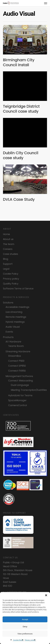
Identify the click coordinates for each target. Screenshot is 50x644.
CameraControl (18, 405)
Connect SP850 (17, 366)
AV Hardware (13, 342)
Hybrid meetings (15, 322)
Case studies (10, 254)
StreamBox (15, 356)
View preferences (25, 634)
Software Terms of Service (18, 289)
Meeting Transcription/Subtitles (29, 390)
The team (9, 244)
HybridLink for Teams (20, 395)
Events (9, 332)
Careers (8, 249)
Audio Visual (13, 327)
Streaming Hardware (18, 351)
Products (8, 337)
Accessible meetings (17, 307)
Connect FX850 (17, 371)
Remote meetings (16, 317)
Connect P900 (16, 361)
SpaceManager (17, 400)
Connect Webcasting (21, 381)
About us (8, 239)
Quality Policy (11, 284)
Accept (25, 619)
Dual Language (20, 385)
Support (8, 264)
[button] (46, 595)
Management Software (19, 376)
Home (6, 234)
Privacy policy (30, 640)
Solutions (8, 303)
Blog (6, 259)
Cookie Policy (18, 640)
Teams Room (16, 346)
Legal (6, 269)
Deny (25, 627)
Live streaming (14, 312)
